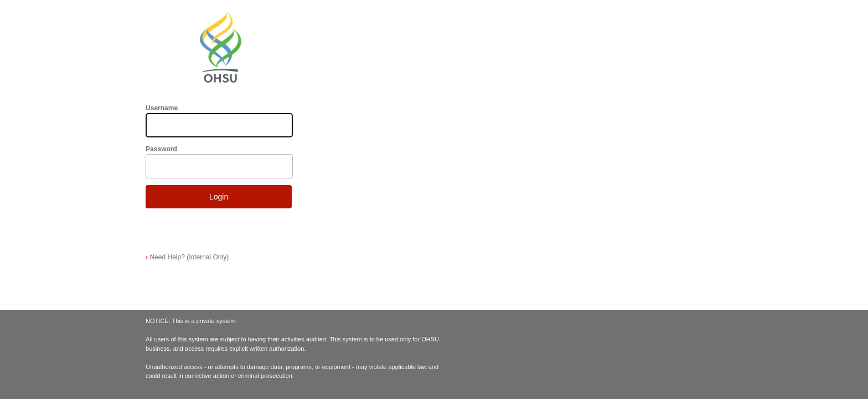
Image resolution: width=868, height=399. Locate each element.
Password (161, 149)
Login (219, 197)
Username (162, 108)
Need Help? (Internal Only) (187, 257)
